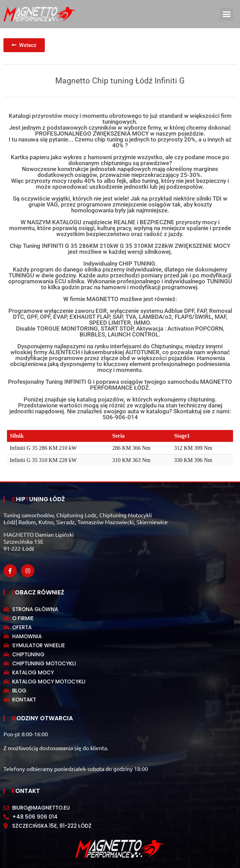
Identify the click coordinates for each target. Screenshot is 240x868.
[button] (227, 14)
